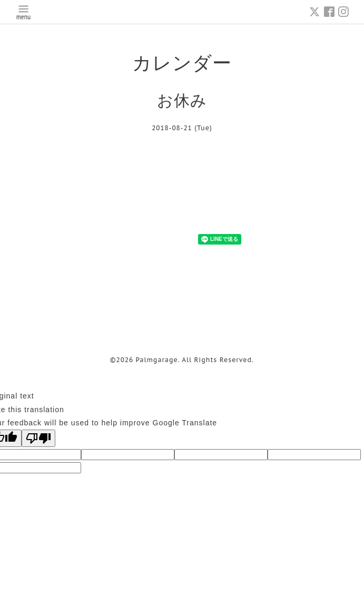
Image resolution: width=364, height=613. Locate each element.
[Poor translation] (38, 438)
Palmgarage (157, 360)
